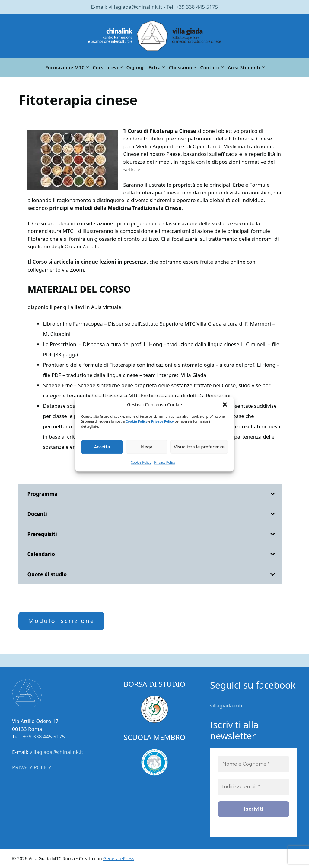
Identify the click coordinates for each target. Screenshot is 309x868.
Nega (147, 447)
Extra (158, 67)
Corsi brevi (108, 67)
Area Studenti (247, 67)
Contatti (213, 67)
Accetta (102, 447)
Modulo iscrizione (61, 621)
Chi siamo (183, 67)
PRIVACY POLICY (32, 767)
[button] (225, 405)
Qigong (135, 67)
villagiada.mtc (227, 705)
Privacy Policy (162, 421)
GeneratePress (119, 858)
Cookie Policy (137, 421)
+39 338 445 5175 (197, 7)
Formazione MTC (68, 67)
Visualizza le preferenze (199, 447)
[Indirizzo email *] (253, 787)
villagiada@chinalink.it (135, 7)
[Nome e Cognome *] (253, 764)
